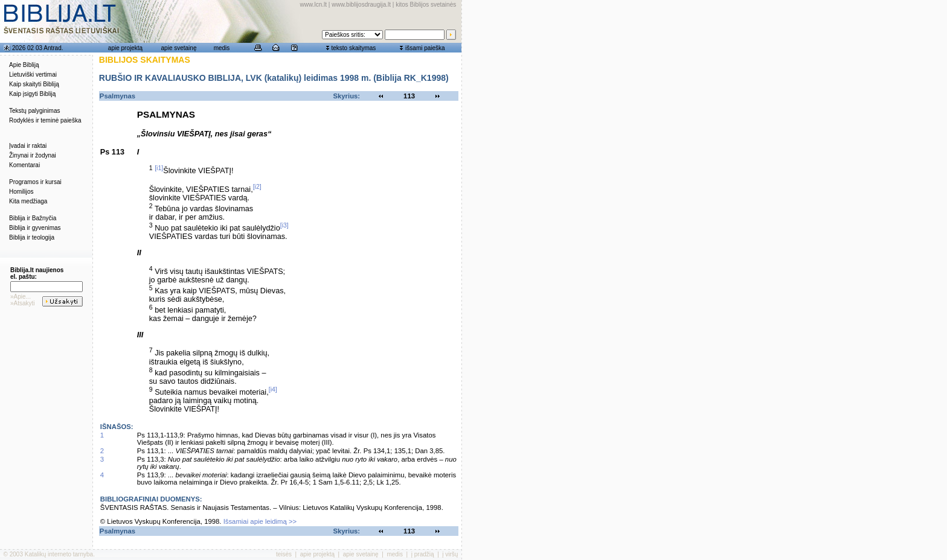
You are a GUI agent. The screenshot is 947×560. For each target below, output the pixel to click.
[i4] (273, 389)
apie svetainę (179, 48)
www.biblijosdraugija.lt (361, 5)
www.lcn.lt (313, 5)
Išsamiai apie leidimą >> (260, 521)
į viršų (450, 554)
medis (222, 48)
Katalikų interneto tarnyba (59, 554)
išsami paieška (425, 48)
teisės (284, 554)
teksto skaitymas (353, 48)
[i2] (257, 186)
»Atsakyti (23, 303)
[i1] (159, 168)
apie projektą (125, 48)
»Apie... (21, 297)
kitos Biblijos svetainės (426, 5)
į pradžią (423, 554)
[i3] (284, 225)
